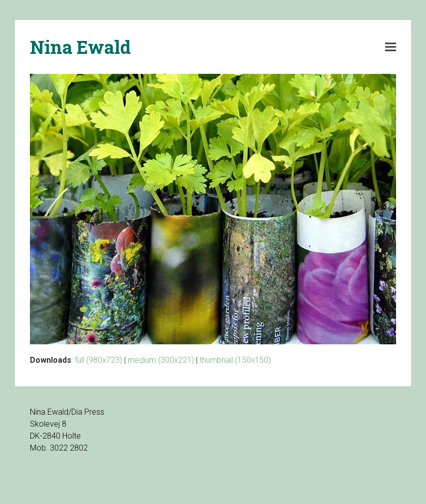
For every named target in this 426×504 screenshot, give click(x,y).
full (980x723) (99, 360)
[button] (391, 47)
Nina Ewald (80, 47)
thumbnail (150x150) (235, 360)
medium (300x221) (161, 360)
